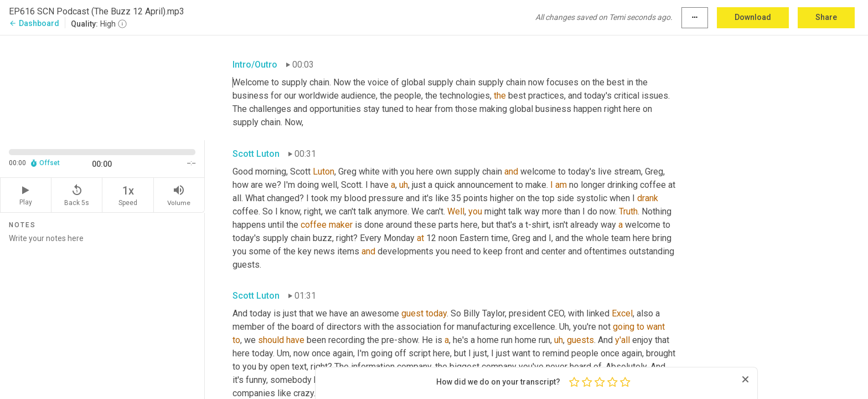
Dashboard (34, 23)
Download (753, 17)
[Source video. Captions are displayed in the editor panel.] (102, 87)
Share (826, 17)
